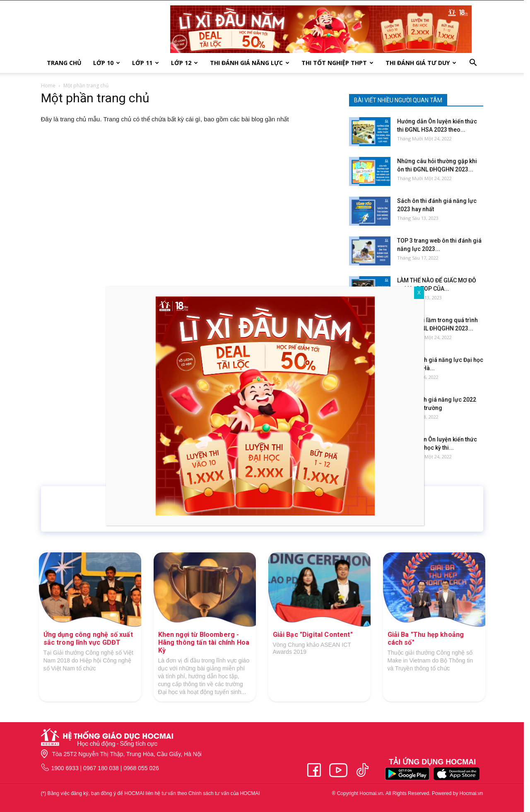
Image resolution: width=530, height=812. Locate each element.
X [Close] (419, 293)
